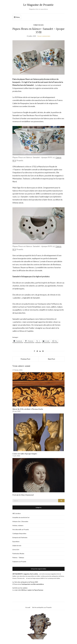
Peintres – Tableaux (18, 558)
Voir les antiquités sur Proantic (42, 607)
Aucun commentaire (44, 36)
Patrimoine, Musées (18, 554)
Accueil (28, 607)
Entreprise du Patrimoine (20, 538)
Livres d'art (16, 550)
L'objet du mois (39, 25)
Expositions (16, 542)
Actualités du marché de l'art (21, 517)
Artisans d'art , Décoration (20, 521)
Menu (17, 17)
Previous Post (25, 359)
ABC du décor (17, 513)
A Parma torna (28, 584)
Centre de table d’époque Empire (25, 454)
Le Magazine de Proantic (38, 5)
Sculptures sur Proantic (19, 562)
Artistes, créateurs (18, 525)
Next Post (52, 359)
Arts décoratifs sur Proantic (21, 530)
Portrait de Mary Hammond (23, 495)
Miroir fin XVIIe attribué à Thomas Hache (28, 409)
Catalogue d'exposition (19, 534)
